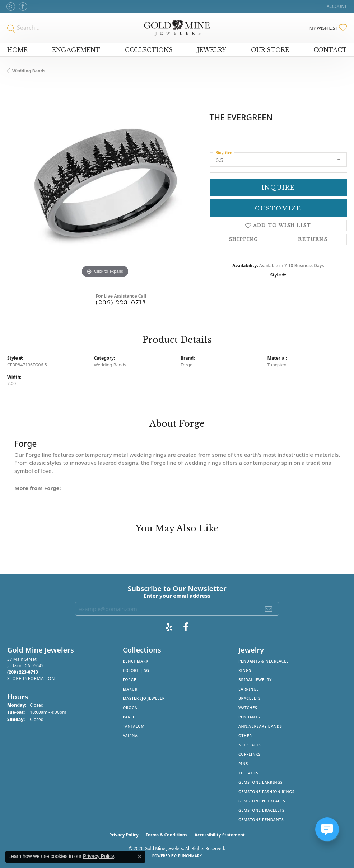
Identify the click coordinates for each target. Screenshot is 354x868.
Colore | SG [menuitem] (136, 670)
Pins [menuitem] (243, 764)
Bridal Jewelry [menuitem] (255, 680)
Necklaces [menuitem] (250, 745)
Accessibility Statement (220, 835)
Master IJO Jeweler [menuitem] (144, 698)
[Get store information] (31, 679)
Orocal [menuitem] (131, 708)
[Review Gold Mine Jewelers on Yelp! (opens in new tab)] (11, 6)
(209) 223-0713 (121, 302)
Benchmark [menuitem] (136, 661)
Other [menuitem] (245, 736)
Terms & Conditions (167, 835)
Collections (149, 50)
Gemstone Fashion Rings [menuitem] (266, 792)
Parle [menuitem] (129, 717)
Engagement (76, 50)
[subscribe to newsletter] (269, 609)
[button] (336, 6)
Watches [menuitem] (248, 708)
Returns (313, 239)
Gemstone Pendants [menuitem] (261, 820)
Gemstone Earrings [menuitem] (260, 782)
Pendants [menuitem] (249, 717)
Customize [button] (278, 208)
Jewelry (212, 50)
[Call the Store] (23, 672)
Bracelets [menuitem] (250, 698)
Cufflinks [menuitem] (250, 754)
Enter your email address (177, 596)
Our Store (270, 50)
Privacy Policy (124, 835)
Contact (330, 50)
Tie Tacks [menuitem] (248, 773)
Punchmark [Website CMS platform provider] (190, 856)
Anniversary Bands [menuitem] (260, 726)
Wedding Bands (29, 71)
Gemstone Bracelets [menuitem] (262, 810)
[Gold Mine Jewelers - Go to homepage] (177, 28)
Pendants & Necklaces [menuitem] (264, 661)
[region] (105, 182)
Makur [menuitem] (130, 689)
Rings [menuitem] (245, 670)
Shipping (243, 239)
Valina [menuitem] (130, 736)
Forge (187, 365)
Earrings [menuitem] (249, 689)
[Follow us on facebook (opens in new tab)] (23, 6)
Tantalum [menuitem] (134, 726)
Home (17, 50)
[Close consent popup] (140, 857)
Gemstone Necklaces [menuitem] (262, 801)
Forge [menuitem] (130, 680)
